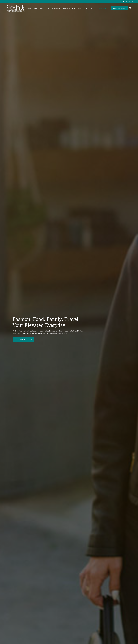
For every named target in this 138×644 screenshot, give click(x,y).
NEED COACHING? (119, 8)
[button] (66, 8)
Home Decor (56, 8)
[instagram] (120, 2)
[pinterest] (126, 2)
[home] (16, 8)
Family (41, 8)
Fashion (28, 8)
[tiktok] (123, 2)
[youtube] (129, 2)
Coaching (65, 8)
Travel (47, 8)
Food (35, 8)
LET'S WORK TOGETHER (23, 340)
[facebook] (132, 2)
